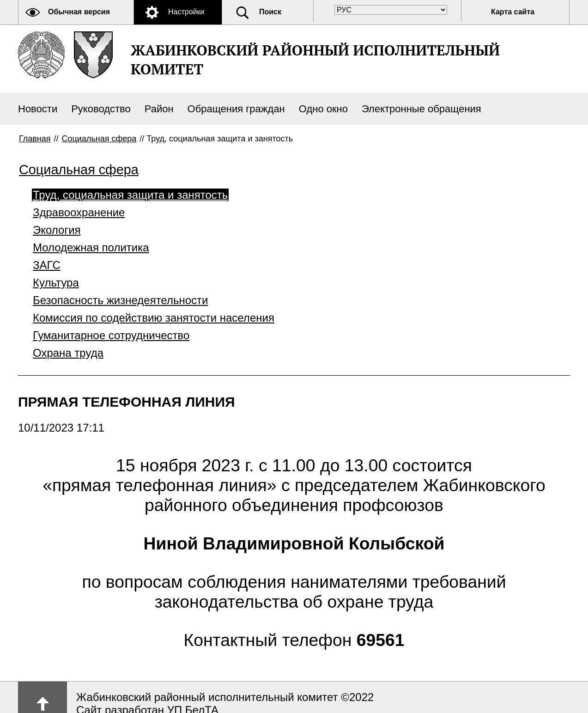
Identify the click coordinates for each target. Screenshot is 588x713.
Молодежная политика (91, 247)
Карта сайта (513, 12)
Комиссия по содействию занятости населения (154, 318)
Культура (56, 283)
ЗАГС (47, 265)
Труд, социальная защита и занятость (130, 195)
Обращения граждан (236, 109)
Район (159, 109)
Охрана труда (68, 353)
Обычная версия (79, 12)
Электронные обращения (421, 109)
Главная (35, 139)
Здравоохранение (79, 212)
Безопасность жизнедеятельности (120, 300)
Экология (57, 230)
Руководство (101, 109)
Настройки (186, 12)
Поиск (270, 12)
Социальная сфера (99, 139)
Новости (38, 109)
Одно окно (323, 109)
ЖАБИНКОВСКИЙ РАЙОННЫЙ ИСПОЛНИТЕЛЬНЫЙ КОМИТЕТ (315, 60)
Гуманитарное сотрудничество (111, 335)
